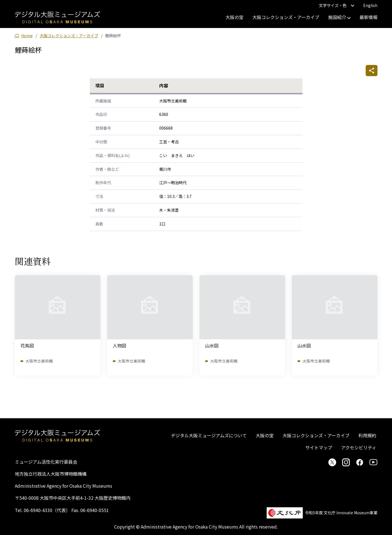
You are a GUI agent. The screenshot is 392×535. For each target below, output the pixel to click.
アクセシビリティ (359, 447)
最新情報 (368, 17)
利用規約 (367, 435)
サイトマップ (319, 447)
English (370, 5)
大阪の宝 (234, 17)
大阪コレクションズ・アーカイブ (286, 17)
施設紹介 (339, 17)
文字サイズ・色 (337, 5)
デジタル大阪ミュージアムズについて (209, 435)
